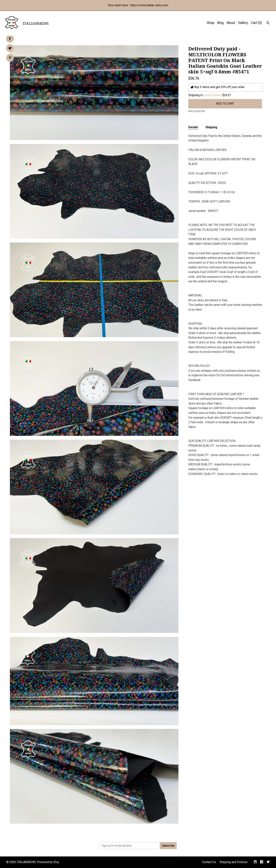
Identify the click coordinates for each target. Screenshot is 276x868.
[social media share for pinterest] (10, 58)
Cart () (256, 23)
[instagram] (255, 862)
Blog (220, 23)
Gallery (243, 23)
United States (212, 95)
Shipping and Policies (234, 862)
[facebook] (262, 862)
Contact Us (209, 862)
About (231, 23)
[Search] (268, 23)
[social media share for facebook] (10, 39)
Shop (210, 23)
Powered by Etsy (48, 862)
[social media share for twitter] (10, 49)
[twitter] (268, 862)
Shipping (211, 127)
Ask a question (197, 111)
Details (193, 127)
